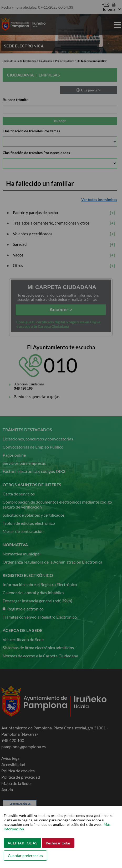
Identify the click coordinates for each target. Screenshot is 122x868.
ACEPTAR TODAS (22, 843)
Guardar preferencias (25, 856)
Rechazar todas (58, 843)
